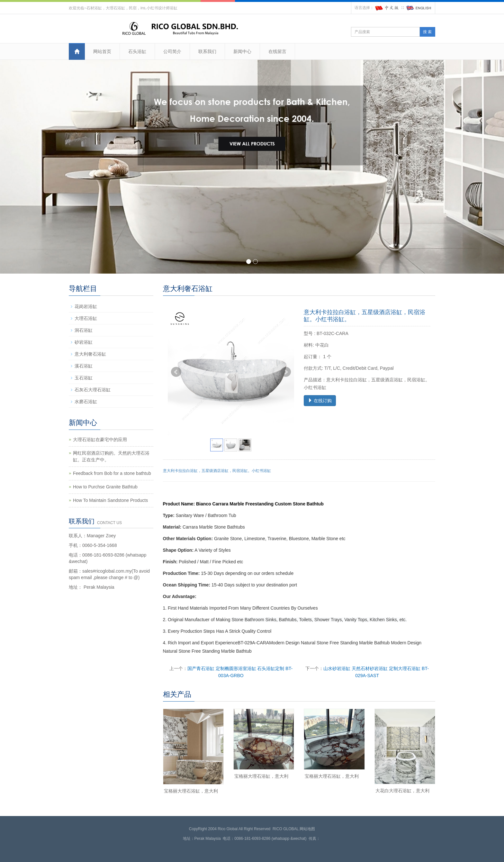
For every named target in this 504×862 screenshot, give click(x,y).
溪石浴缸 (84, 366)
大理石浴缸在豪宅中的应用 (100, 440)
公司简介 (172, 51)
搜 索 (427, 32)
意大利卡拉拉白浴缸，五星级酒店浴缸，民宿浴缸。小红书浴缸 (217, 471)
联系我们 (207, 51)
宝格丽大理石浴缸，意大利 (191, 791)
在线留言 (277, 51)
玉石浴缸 (84, 378)
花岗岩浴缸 (86, 306)
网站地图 (307, 829)
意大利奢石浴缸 (90, 354)
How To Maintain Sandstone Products (110, 500)
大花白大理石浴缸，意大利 (402, 791)
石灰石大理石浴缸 (93, 390)
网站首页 (102, 51)
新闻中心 (242, 51)
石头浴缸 (137, 51)
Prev (176, 372)
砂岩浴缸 (84, 342)
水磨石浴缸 (86, 402)
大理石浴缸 (86, 318)
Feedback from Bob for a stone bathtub (112, 473)
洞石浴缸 (84, 330)
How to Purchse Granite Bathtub (105, 487)
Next (286, 372)
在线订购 (320, 401)
